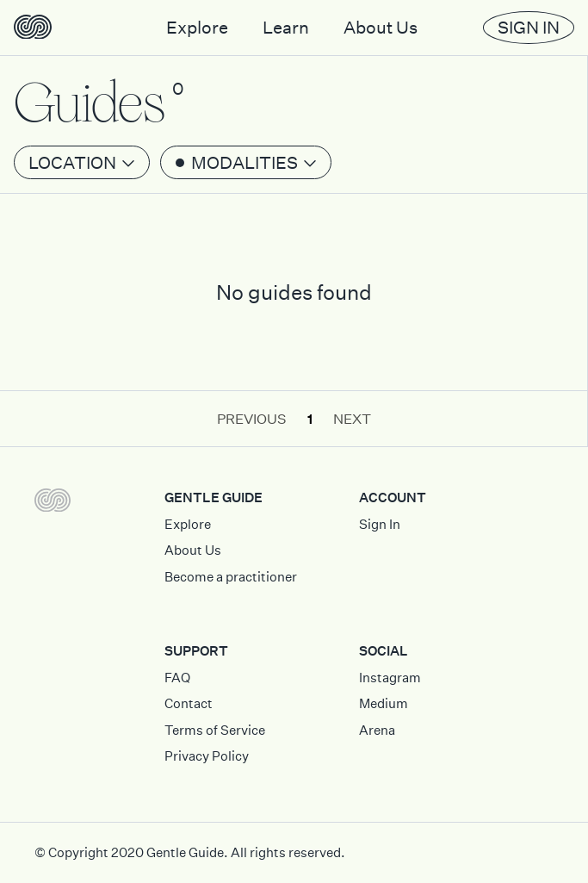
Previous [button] (252, 419)
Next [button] (352, 419)
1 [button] (310, 419)
